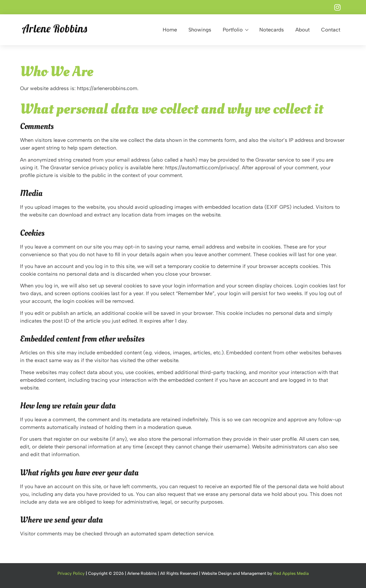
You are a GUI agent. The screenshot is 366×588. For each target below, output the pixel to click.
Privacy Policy (71, 573)
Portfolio (235, 30)
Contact (331, 30)
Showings (200, 30)
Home (170, 30)
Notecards (272, 30)
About (303, 30)
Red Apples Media (291, 573)
